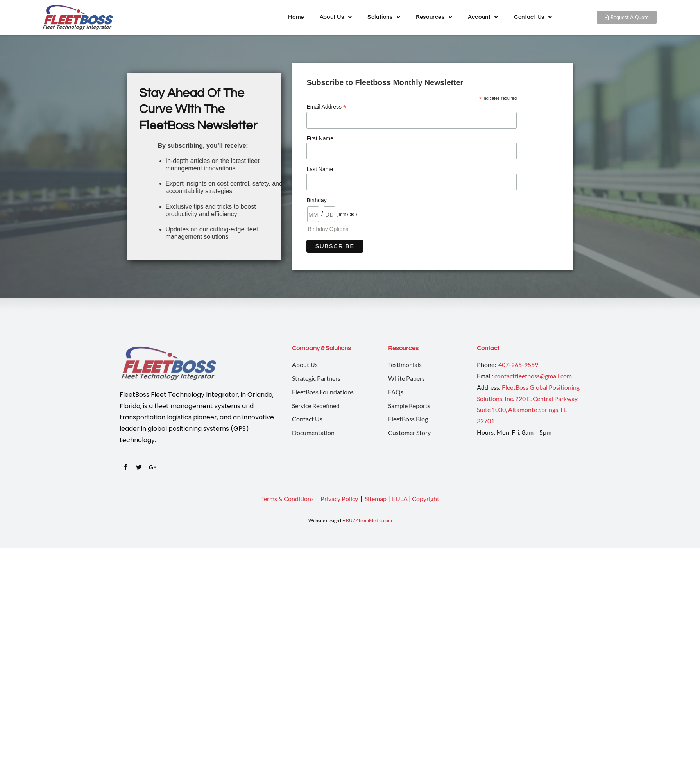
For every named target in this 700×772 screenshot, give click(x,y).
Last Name (320, 169)
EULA (400, 499)
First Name (320, 138)
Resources (434, 17)
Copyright (426, 499)
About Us (336, 17)
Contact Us (533, 17)
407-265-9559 (518, 365)
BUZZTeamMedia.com (369, 520)
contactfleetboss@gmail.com (533, 376)
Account (483, 17)
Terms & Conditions (287, 499)
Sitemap (376, 499)
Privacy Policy (340, 499)
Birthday (316, 200)
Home (296, 17)
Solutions (384, 17)
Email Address (326, 107)
